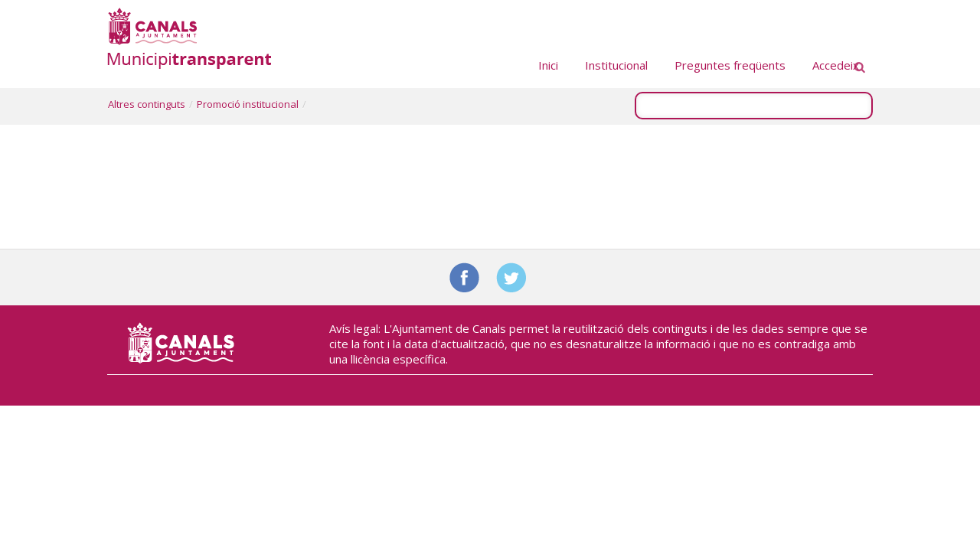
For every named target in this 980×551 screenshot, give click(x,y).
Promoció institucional (248, 104)
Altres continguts (147, 104)
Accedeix (836, 65)
